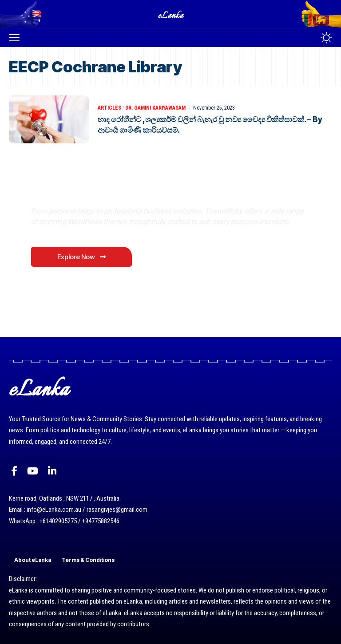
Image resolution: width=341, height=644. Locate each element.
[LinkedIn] (52, 471)
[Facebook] (14, 471)
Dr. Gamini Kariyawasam (155, 108)
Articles (109, 108)
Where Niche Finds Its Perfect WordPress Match (155, 190)
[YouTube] (33, 471)
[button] (16, 38)
